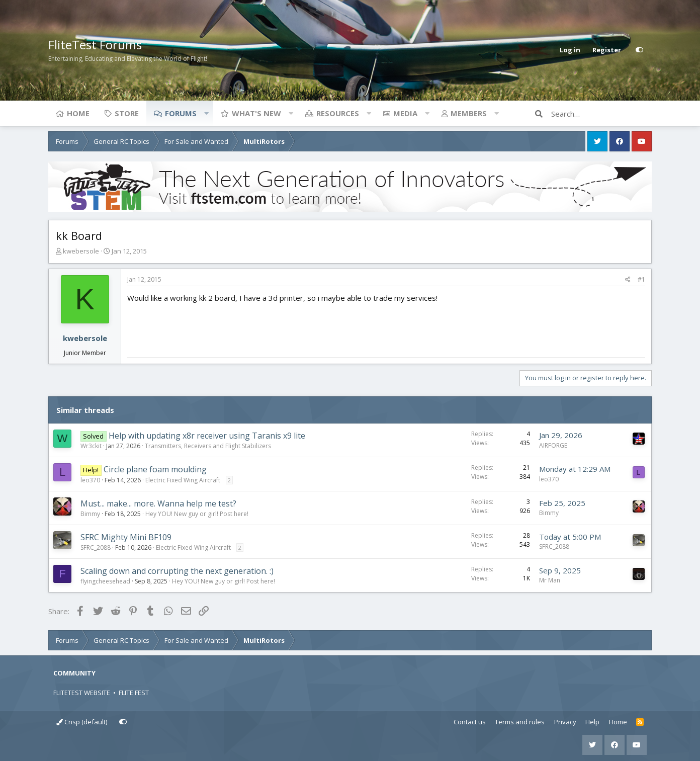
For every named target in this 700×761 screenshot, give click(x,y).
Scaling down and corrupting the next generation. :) (177, 571)
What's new (256, 113)
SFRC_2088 (96, 547)
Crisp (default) (82, 722)
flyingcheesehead (105, 581)
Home (78, 113)
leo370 (90, 480)
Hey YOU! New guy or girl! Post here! (197, 514)
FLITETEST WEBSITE (82, 693)
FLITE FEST (134, 693)
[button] (206, 113)
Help (592, 722)
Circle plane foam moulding (155, 469)
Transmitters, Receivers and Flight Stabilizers (208, 446)
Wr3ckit (91, 446)
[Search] (601, 114)
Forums (181, 113)
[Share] (628, 280)
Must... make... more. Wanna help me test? (158, 503)
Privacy (565, 722)
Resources (338, 113)
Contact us (470, 722)
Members (469, 113)
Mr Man (550, 580)
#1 (641, 279)
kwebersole (81, 251)
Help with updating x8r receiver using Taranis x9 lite (207, 436)
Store (127, 113)
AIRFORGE (553, 445)
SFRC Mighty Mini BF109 (126, 537)
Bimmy (90, 514)
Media (405, 113)
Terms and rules (520, 722)
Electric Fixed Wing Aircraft (183, 480)
